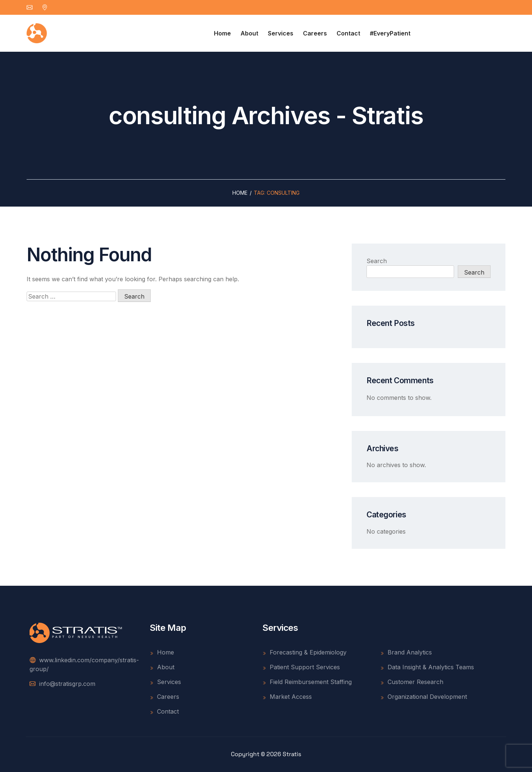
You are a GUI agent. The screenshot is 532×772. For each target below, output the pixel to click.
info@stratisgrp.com (62, 684)
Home (222, 33)
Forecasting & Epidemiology (304, 652)
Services (281, 33)
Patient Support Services (301, 667)
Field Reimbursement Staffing (307, 682)
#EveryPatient (390, 33)
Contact (348, 33)
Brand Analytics (406, 652)
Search (377, 261)
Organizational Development (424, 697)
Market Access (287, 697)
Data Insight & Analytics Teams (427, 667)
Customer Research (412, 682)
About (249, 33)
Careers (315, 33)
